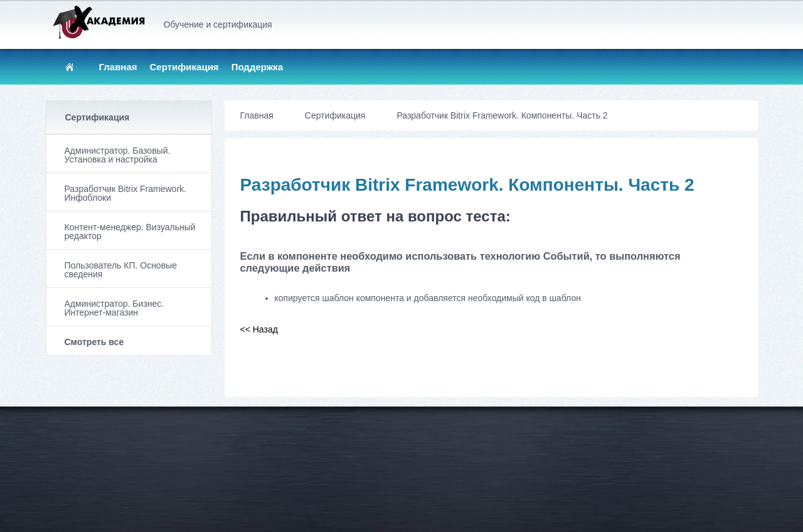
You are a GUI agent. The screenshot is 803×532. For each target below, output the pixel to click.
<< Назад (259, 329)
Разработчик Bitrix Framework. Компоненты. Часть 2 (502, 115)
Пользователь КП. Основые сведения (121, 270)
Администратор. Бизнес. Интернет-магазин (114, 308)
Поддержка (258, 67)
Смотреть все (94, 342)
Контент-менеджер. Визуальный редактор (130, 231)
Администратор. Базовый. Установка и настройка (118, 155)
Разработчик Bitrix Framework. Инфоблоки (125, 193)
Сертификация (184, 67)
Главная (118, 67)
